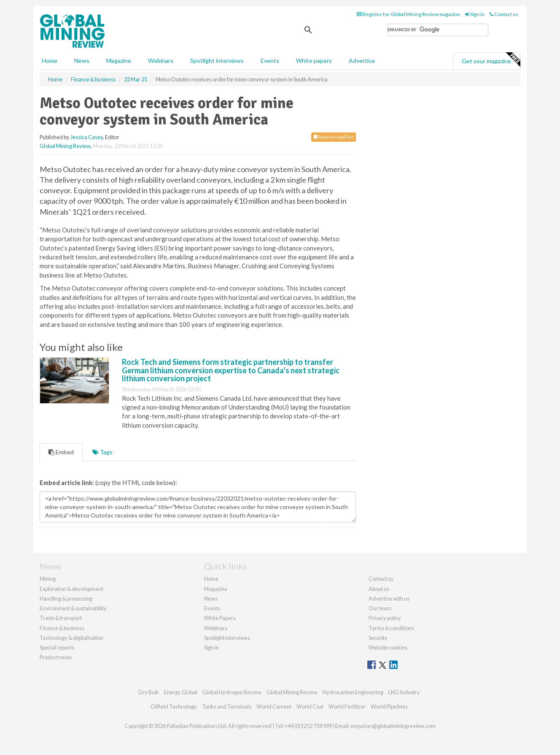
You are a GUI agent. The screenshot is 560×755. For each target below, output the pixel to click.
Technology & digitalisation (71, 638)
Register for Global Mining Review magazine (408, 14)
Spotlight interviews (217, 61)
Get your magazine (491, 60)
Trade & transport (61, 618)
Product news (56, 657)
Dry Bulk (149, 692)
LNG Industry (404, 692)
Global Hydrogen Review (232, 692)
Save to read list (334, 137)
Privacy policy (385, 618)
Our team (380, 608)
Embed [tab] (61, 452)
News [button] (82, 61)
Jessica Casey (87, 137)
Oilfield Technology (174, 706)
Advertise (362, 61)
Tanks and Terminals (227, 706)
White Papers (220, 618)
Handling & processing (66, 599)
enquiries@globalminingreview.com (393, 726)
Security (378, 638)
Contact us (504, 14)
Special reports (57, 647)
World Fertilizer (347, 706)
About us (379, 589)
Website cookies (388, 647)
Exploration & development (71, 589)
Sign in (475, 14)
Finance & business (62, 628)
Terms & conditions (391, 628)
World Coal (310, 706)
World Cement (274, 706)
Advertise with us (389, 599)
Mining (48, 579)
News (211, 599)
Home (50, 61)
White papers (314, 61)
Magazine (119, 61)
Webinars (161, 61)
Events (270, 61)
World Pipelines (389, 706)
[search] (438, 30)
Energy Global (181, 692)
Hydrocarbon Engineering (353, 692)
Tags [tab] (102, 452)
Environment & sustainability (73, 608)
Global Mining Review (65, 146)
